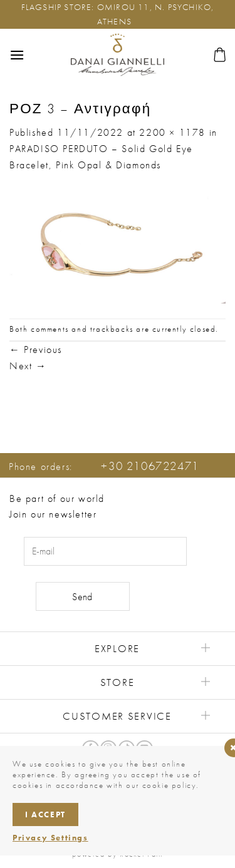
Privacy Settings (50, 838)
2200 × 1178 (172, 132)
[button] (17, 55)
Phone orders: (104, 467)
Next (28, 366)
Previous (36, 350)
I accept (45, 814)
